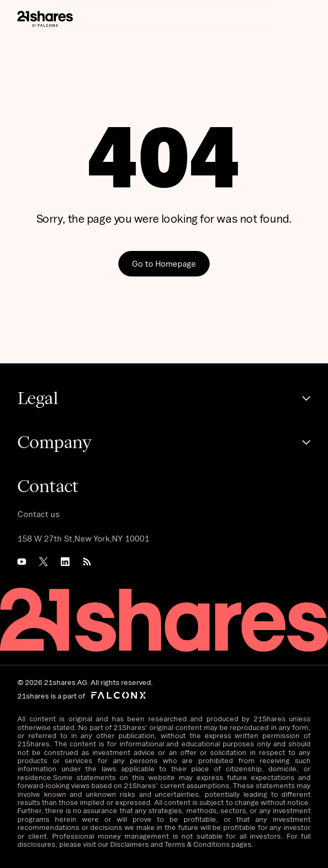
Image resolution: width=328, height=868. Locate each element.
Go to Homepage (164, 263)
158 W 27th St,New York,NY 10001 (83, 538)
